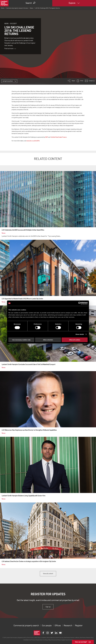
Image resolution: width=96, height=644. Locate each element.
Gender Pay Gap (59, 638)
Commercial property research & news (17, 8)
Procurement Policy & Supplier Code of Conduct (62, 640)
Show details (80, 334)
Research (68, 626)
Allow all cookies (75, 340)
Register (79, 626)
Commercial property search (26, 626)
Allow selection (48, 340)
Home (3, 8)
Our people (47, 626)
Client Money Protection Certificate (71, 638)
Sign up (48, 607)
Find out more (10, 49)
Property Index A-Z (40, 640)
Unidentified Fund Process (29, 640)
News (32, 8)
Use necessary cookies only (21, 340)
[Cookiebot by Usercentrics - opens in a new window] (80, 303)
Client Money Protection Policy (86, 638)
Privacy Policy (48, 640)
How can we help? (81, 642)
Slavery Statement (51, 638)
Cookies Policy (37, 638)
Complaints (43, 638)
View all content (48, 574)
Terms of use (30, 638)
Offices (58, 626)
